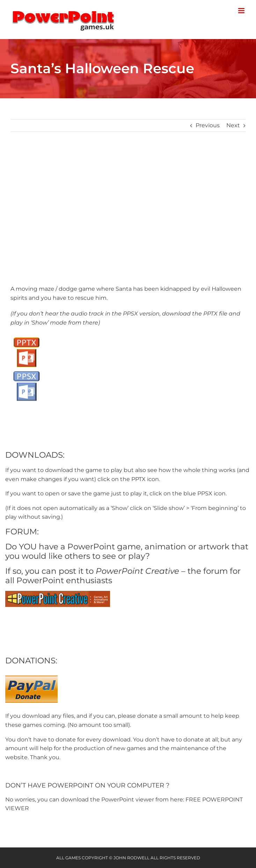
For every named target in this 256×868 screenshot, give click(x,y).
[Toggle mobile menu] (242, 11)
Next (233, 125)
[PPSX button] (26, 370)
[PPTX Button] (26, 337)
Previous (208, 125)
